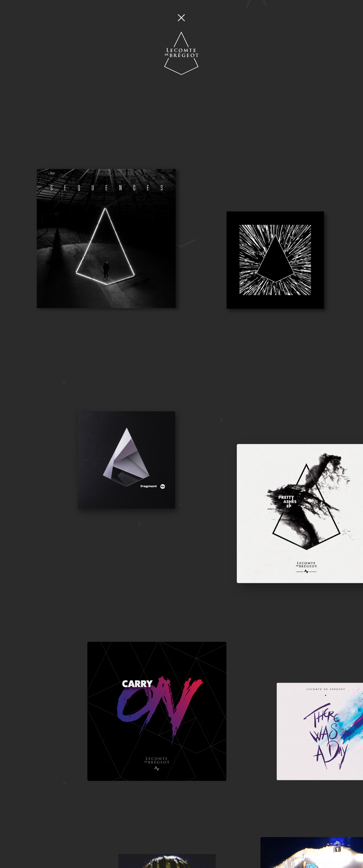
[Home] (181, 36)
